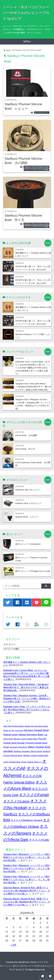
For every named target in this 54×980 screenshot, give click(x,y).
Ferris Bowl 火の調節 (26, 435)
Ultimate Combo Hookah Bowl (36, 756)
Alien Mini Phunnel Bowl (14, 726)
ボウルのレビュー (42, 113)
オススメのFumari (34, 795)
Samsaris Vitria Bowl (18, 747)
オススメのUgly (39, 840)
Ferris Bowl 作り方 (25, 449)
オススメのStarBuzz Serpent (27, 820)
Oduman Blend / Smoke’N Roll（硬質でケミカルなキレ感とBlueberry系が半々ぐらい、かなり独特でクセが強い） (27, 891)
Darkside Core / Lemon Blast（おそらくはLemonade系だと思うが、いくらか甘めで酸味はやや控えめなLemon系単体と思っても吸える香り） (33, 368)
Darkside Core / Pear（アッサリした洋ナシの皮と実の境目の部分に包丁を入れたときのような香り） (27, 710)
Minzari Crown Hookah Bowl (26, 739)
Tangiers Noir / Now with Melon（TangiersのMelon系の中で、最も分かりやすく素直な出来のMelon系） (33, 387)
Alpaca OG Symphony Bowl (36, 726)
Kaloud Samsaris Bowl (31, 735)
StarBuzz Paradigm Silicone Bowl (28, 751)
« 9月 (13, 945)
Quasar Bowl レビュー (27, 517)
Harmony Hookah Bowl (36, 730)
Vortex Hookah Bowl (12, 762)
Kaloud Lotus (11, 735)
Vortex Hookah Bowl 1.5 (31, 762)
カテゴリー (9, 644)
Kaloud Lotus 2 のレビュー (28, 503)
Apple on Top (9, 730)
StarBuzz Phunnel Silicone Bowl (36, 167)
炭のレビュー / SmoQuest (28, 544)
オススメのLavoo (16, 801)
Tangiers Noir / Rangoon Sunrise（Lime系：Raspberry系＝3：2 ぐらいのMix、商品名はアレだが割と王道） (27, 698)
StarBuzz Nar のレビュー (28, 490)
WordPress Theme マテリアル (33, 962)
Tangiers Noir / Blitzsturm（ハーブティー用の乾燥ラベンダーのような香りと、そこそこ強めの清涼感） (27, 857)
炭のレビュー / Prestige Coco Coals (33, 571)
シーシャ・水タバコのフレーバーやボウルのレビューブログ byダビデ (26, 13)
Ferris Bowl (19, 731)
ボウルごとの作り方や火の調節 (37, 170)
